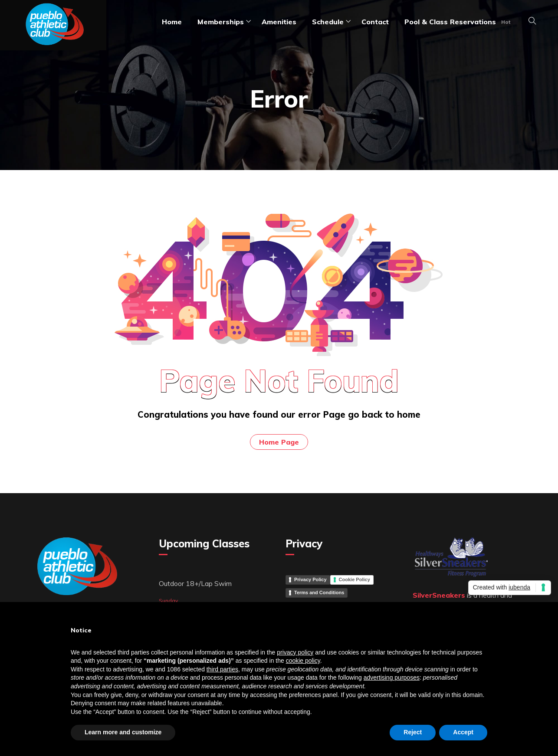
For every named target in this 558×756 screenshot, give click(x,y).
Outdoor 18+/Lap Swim (195, 583)
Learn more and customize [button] (123, 732)
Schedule (328, 22)
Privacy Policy (310, 579)
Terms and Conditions (319, 592)
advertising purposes (392, 677)
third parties (222, 669)
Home (172, 22)
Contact (375, 22)
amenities (279, 22)
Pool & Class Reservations (450, 22)
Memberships (221, 22)
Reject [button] (413, 732)
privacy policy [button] (295, 652)
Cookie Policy (354, 579)
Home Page (279, 442)
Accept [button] (463, 732)
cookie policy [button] (303, 661)
